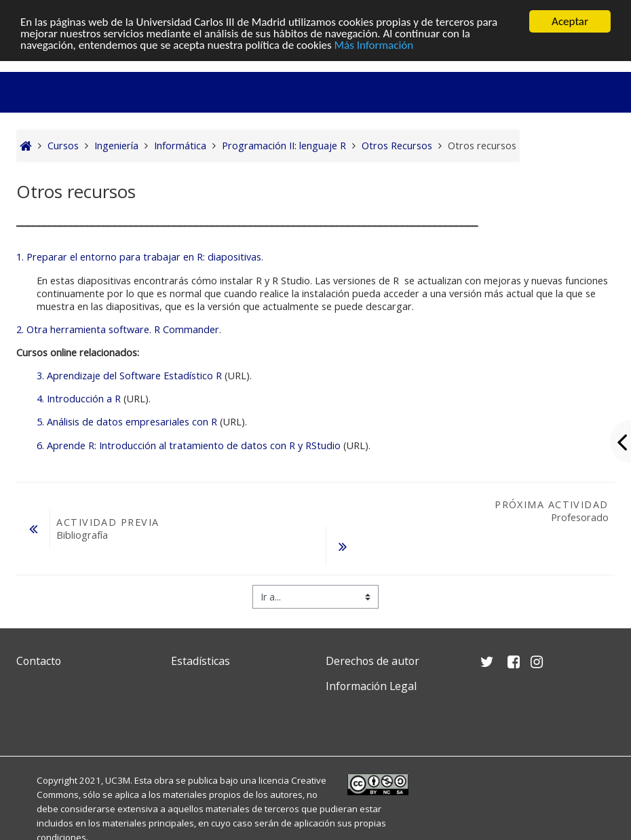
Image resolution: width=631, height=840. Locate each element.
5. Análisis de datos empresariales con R (127, 422)
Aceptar (570, 21)
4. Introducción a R (79, 399)
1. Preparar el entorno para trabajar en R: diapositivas (139, 257)
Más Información (374, 45)
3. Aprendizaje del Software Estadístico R (129, 376)
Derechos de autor (372, 661)
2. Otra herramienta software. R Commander (118, 329)
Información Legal (371, 686)
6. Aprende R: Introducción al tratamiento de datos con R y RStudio (189, 445)
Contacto (39, 661)
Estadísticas (200, 661)
